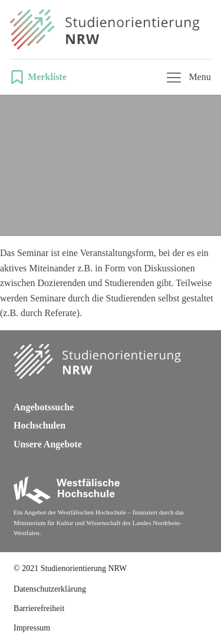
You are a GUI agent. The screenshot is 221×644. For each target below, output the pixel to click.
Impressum (32, 628)
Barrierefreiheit (39, 608)
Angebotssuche (44, 407)
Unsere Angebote (48, 444)
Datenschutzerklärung (50, 589)
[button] (42, 77)
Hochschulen (39, 425)
